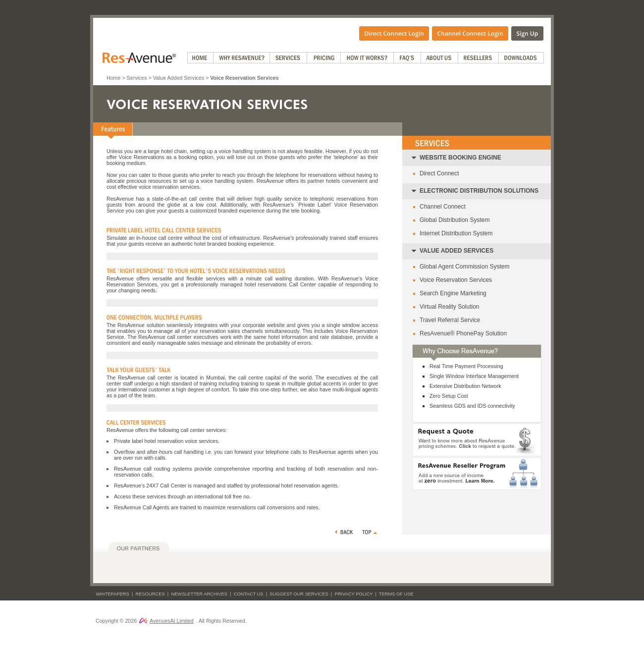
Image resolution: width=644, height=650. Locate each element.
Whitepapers (113, 594)
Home (113, 78)
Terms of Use (396, 594)
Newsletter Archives (199, 594)
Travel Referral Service (450, 320)
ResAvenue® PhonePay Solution (463, 333)
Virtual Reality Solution (450, 307)
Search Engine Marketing (453, 293)
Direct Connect (439, 173)
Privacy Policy (353, 594)
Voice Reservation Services (456, 280)
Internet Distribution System (456, 233)
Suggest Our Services (299, 594)
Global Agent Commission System (464, 267)
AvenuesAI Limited (166, 621)
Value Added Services (179, 78)
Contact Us (249, 594)
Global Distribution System (455, 220)
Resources (150, 594)
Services (137, 78)
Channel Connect (443, 207)
